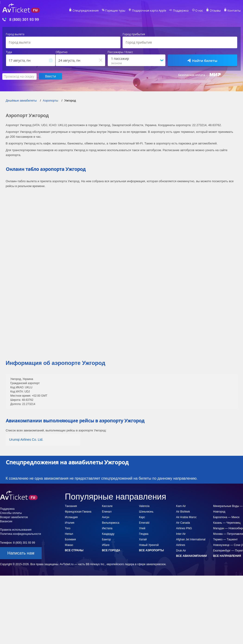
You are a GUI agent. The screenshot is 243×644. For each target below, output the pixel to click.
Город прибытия (134, 34)
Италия (70, 523)
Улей (142, 528)
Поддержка (182, 11)
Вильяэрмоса (111, 523)
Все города (111, 550)
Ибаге (106, 545)
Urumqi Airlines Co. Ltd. (26, 439)
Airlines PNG (184, 528)
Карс (142, 517)
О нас (200, 11)
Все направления (227, 556)
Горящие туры (118, 11)
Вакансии (6, 521)
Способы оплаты (11, 513)
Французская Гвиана (78, 511)
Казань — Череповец (227, 523)
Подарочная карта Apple (151, 11)
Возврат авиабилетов (14, 517)
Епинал (107, 511)
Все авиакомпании (191, 556)
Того (68, 528)
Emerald (144, 523)
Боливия (70, 539)
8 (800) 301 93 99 (24, 20)
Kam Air (181, 506)
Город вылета (15, 34)
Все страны (74, 550)
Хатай (143, 539)
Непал (69, 534)
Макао (69, 545)
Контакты (234, 11)
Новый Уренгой (149, 545)
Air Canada (183, 523)
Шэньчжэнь (146, 511)
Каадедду (108, 534)
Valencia (144, 506)
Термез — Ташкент (225, 539)
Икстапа (107, 528)
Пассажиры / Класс (120, 52)
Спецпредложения (89, 11)
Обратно (62, 52)
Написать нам (21, 553)
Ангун (106, 517)
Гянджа (144, 534)
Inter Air (181, 534)
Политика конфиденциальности (21, 534)
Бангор (106, 539)
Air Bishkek (183, 511)
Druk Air (181, 550)
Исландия (71, 517)
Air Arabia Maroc (186, 517)
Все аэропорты (151, 550)
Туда (9, 52)
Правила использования (16, 529)
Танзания (71, 506)
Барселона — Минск (226, 517)
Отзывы (216, 11)
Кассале (107, 506)
